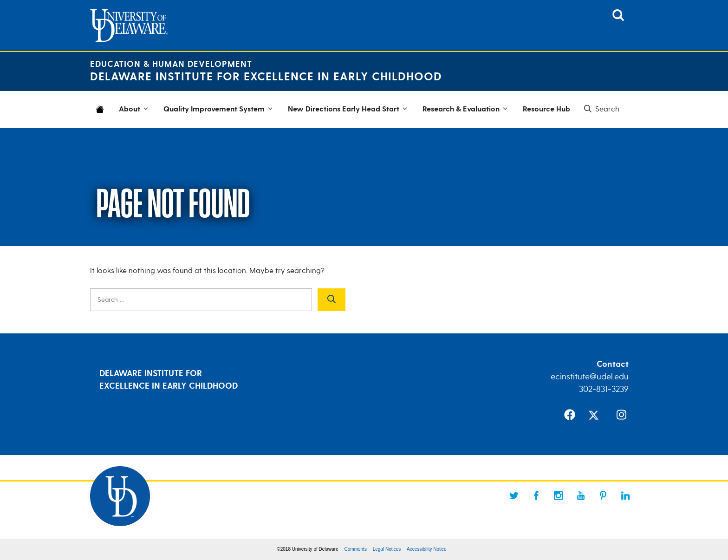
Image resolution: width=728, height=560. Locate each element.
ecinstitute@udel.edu (590, 377)
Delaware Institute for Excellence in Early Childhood (266, 77)
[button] (601, 109)
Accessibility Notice (427, 549)
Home (102, 115)
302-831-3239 (604, 389)
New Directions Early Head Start (349, 110)
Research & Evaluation (467, 110)
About (135, 110)
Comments (356, 549)
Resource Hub (546, 109)
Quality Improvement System (220, 110)
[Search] (331, 300)
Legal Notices (387, 549)
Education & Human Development (171, 64)
